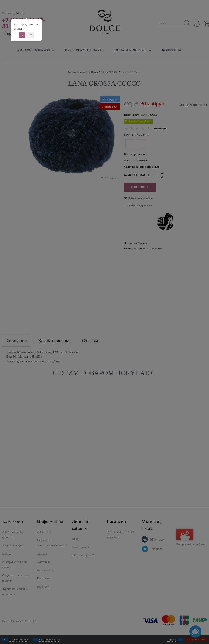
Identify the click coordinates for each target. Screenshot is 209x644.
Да (22, 35)
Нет (30, 35)
